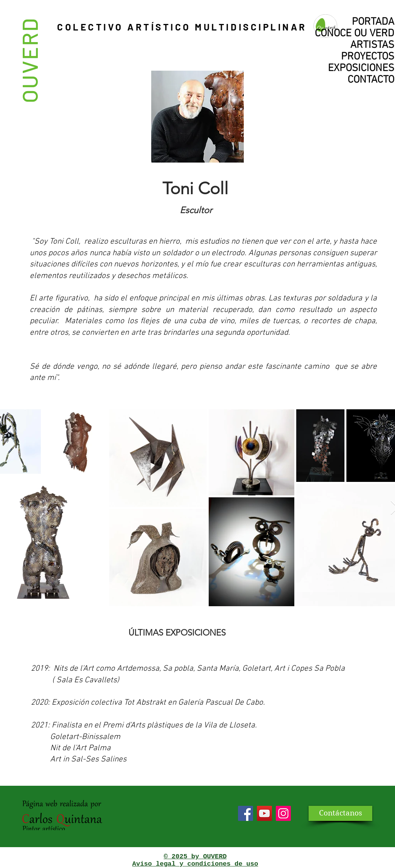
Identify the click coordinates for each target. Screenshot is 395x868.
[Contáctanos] (340, 813)
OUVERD (29, 60)
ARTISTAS (372, 45)
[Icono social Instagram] (283, 813)
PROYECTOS (368, 57)
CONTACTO (371, 80)
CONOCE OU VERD (354, 34)
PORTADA (373, 22)
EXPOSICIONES (361, 68)
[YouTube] (264, 813)
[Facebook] (246, 813)
